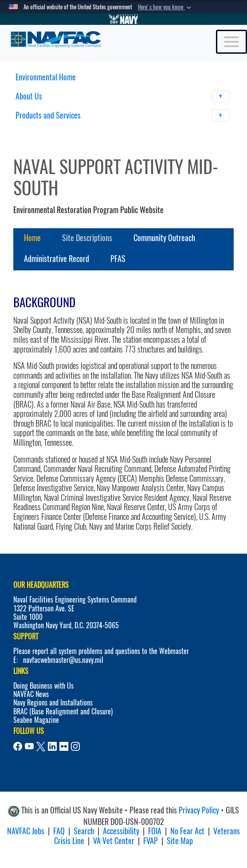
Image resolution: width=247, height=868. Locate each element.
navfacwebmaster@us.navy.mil (63, 660)
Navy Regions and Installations (53, 703)
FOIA (155, 831)
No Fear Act (187, 831)
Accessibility (121, 831)
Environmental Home (46, 77)
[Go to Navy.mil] (124, 19)
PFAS (118, 259)
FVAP (151, 841)
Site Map (180, 841)
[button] (165, 7)
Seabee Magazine (36, 720)
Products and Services (123, 115)
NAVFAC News (31, 694)
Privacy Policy (199, 810)
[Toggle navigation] (231, 42)
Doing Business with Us (43, 686)
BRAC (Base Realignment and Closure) (63, 711)
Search (84, 831)
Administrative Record (57, 259)
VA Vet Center (114, 841)
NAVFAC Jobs (26, 831)
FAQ (59, 831)
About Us (123, 96)
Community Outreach (164, 238)
